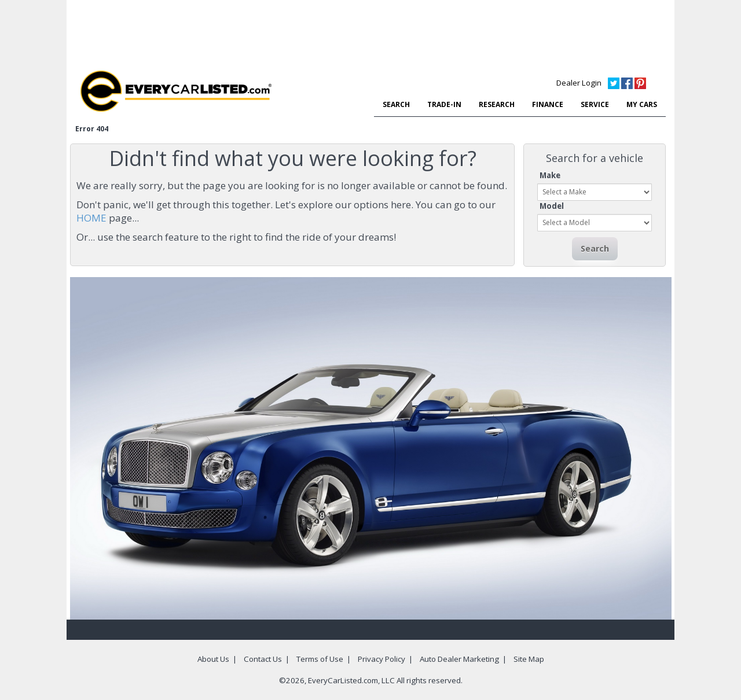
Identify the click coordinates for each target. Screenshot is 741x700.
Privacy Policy (381, 659)
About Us (213, 659)
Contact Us (263, 659)
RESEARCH (497, 104)
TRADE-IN (444, 104)
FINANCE (548, 104)
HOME (91, 218)
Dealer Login (579, 83)
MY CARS (642, 104)
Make (550, 175)
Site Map (529, 659)
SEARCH (396, 104)
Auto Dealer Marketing (459, 659)
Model (552, 206)
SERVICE (595, 104)
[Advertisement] (370, 32)
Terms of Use (320, 659)
